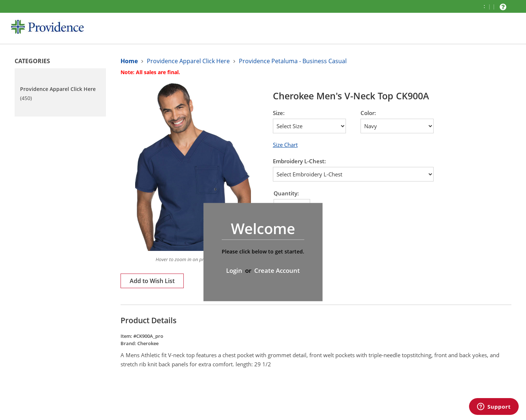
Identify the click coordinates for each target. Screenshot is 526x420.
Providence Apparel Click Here (188, 61)
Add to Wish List (152, 281)
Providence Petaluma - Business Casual (293, 61)
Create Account (277, 270)
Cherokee (148, 343)
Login (234, 270)
